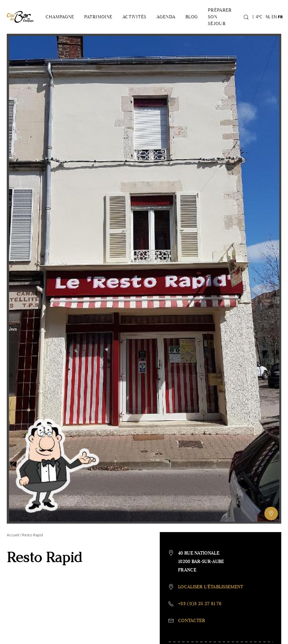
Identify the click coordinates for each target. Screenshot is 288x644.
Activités (134, 17)
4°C (257, 17)
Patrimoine (98, 17)
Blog (192, 17)
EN (274, 17)
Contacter (192, 621)
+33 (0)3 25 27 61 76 (200, 604)
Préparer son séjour (220, 17)
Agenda (166, 17)
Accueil (13, 535)
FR (280, 17)
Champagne (60, 17)
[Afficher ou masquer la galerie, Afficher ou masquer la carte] (271, 514)
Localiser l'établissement (211, 587)
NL (268, 17)
